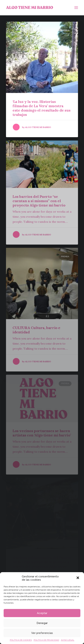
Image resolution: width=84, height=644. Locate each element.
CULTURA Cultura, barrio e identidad (36, 330)
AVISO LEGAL (68, 640)
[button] (78, 578)
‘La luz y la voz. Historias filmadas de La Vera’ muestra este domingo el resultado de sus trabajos (41, 108)
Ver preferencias (42, 633)
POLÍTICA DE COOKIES (21, 640)
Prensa (65, 30)
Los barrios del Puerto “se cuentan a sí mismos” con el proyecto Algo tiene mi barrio (39, 201)
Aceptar (42, 613)
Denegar (42, 623)
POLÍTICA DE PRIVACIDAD (46, 640)
